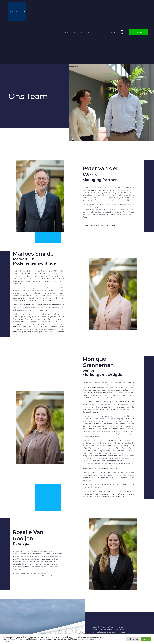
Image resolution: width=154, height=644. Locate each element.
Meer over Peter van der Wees (99, 225)
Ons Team (77, 32)
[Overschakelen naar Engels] (122, 34)
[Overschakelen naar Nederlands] (122, 31)
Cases (102, 32)
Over (66, 32)
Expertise (91, 32)
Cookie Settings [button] (133, 639)
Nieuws (113, 32)
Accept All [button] (146, 639)
